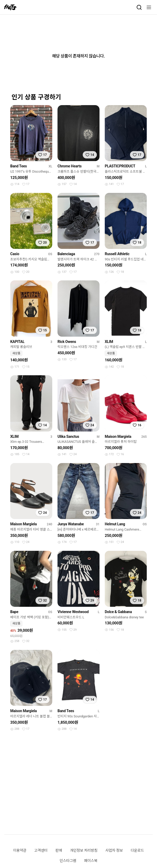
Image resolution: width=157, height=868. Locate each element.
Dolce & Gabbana (118, 612)
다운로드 (137, 850)
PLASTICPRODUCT (120, 166)
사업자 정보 (114, 850)
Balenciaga (66, 254)
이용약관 (20, 850)
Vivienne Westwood (73, 612)
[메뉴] (149, 7)
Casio (15, 254)
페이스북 (91, 861)
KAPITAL (17, 342)
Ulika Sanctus (68, 436)
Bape (14, 612)
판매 (59, 850)
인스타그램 (68, 861)
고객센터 (41, 850)
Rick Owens (67, 342)
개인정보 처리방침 (84, 850)
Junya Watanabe (71, 524)
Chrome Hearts (70, 166)
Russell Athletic (117, 254)
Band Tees (19, 166)
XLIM (109, 342)
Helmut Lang (115, 524)
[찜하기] (43, 155)
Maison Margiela (118, 436)
